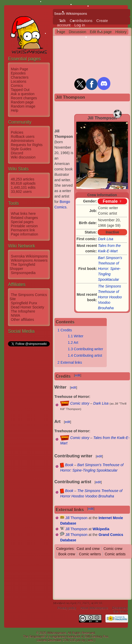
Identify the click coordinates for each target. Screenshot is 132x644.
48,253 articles (23, 179)
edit (77, 375)
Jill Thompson (76, 518)
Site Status (121, 612)
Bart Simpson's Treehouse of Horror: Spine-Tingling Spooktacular (110, 269)
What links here (23, 214)
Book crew (67, 554)
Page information (24, 234)
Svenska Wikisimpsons (29, 256)
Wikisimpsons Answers (29, 260)
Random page (22, 102)
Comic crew (113, 549)
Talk (63, 21)
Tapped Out (20, 90)
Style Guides (21, 149)
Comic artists (115, 554)
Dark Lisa (106, 239)
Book (69, 465)
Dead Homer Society (27, 307)
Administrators (22, 141)
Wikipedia (101, 529)
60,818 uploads (23, 183)
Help (15, 110)
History (121, 32)
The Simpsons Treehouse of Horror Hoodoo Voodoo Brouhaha (110, 297)
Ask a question (23, 94)
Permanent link (23, 230)
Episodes (18, 73)
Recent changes (24, 98)
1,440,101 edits (23, 187)
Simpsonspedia (23, 273)
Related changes (24, 218)
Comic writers (90, 554)
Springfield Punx (24, 303)
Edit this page (101, 32)
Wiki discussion (23, 157)
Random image (23, 106)
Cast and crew (88, 549)
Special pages (22, 222)
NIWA (15, 315)
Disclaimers (120, 608)
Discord (17, 153)
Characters (20, 77)
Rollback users (23, 137)
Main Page (19, 69)
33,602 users (21, 192)
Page (61, 32)
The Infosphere (23, 311)
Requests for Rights (27, 145)
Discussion (78, 32)
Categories (65, 549)
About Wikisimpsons (94, 608)
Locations (19, 81)
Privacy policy (67, 608)
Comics (17, 86)
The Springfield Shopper (22, 267)
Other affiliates (22, 320)
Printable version (24, 226)
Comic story (80, 403)
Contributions (81, 21)
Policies (17, 132)
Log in (80, 25)
